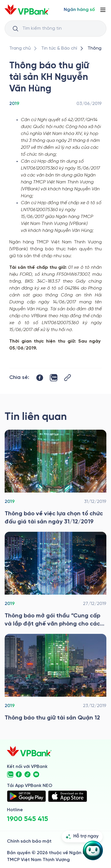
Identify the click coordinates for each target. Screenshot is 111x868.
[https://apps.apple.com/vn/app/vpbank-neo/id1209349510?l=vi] (68, 796)
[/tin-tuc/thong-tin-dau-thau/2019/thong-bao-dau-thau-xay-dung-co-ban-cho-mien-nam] (55, 580)
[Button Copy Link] (68, 378)
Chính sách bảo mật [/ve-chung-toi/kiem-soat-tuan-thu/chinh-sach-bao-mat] (29, 841)
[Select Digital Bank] (79, 10)
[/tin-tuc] (59, 48)
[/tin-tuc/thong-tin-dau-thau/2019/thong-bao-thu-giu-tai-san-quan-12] (55, 678)
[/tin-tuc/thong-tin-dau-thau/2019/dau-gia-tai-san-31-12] (55, 478)
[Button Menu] (103, 10)
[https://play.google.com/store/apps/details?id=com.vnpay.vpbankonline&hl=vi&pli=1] (26, 796)
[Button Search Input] (15, 29)
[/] (27, 10)
